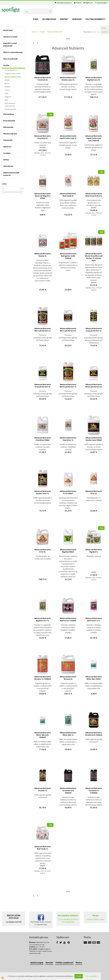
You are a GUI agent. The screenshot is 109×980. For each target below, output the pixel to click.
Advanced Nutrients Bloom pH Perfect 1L (68, 386)
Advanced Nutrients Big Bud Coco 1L (43, 619)
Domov (34, 32)
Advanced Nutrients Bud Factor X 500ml (68, 619)
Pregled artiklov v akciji (95, 919)
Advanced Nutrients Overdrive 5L (43, 137)
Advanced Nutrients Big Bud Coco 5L (94, 79)
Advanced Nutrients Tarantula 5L (43, 79)
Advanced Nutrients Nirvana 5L (68, 678)
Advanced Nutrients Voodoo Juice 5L (68, 79)
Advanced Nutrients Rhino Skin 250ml (94, 678)
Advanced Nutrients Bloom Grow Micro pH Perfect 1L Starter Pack (94, 257)
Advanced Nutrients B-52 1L (94, 492)
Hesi (6, 93)
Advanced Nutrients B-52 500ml (68, 492)
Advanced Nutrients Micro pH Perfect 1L (43, 330)
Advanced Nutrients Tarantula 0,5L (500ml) (68, 790)
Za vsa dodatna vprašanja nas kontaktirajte (68, 921)
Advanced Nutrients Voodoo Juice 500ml (94, 439)
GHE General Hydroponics (10, 104)
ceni (94, 32)
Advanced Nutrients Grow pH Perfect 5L (43, 386)
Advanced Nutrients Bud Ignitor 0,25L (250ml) (68, 256)
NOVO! (44, 162)
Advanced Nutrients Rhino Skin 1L (68, 734)
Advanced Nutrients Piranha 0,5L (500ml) (94, 734)
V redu (79, 976)
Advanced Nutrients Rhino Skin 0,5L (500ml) (43, 735)
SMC (6, 100)
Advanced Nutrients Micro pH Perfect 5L (68, 330)
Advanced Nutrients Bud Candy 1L (43, 848)
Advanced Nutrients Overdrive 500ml (43, 439)
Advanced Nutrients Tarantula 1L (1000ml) (94, 790)
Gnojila (42, 32)
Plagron (8, 97)
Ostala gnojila (10, 109)
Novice (79, 963)
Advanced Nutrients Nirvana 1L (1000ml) (43, 678)
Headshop (77, 19)
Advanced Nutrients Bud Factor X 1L (94, 619)
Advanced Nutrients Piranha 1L (43, 789)
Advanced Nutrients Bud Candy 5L (68, 195)
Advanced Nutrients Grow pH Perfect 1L (94, 330)
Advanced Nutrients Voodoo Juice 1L (43, 492)
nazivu (100, 32)
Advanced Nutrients (13, 77)
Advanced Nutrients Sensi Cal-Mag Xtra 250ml (43, 196)
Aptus (7, 83)
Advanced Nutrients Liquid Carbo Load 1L (68, 137)
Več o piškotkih (91, 976)
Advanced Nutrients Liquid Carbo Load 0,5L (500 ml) (94, 138)
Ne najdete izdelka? (68, 915)
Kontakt (105, 32)
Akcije (104, 28)
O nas (36, 19)
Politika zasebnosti (95, 19)
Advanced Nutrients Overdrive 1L (68, 439)
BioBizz (8, 87)
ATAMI (7, 80)
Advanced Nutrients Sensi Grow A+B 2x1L (94, 195)
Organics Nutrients (13, 73)
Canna (7, 90)
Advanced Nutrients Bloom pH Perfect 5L (94, 386)
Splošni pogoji (49, 19)
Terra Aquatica (11, 70)
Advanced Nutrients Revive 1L (43, 255)
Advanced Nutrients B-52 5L (43, 551)
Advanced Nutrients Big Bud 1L (94, 551)
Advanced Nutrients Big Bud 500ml (68, 551)
